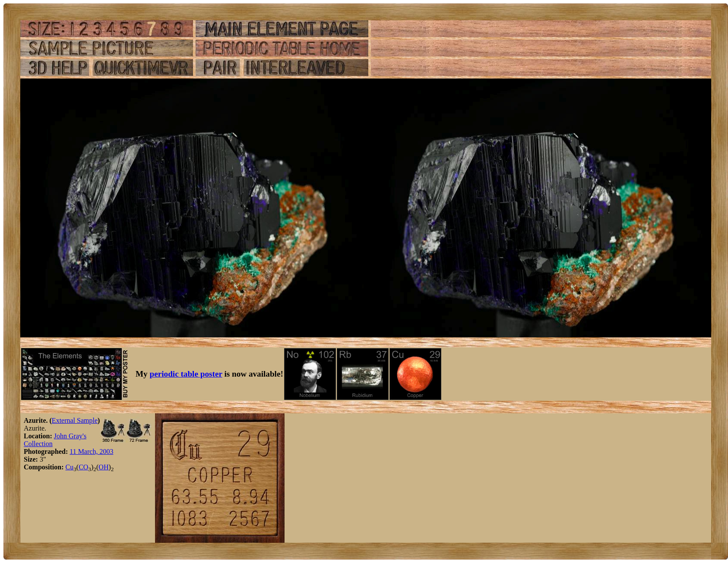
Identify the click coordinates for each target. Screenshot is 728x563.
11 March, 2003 (91, 451)
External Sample (75, 420)
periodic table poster (186, 374)
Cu (69, 467)
